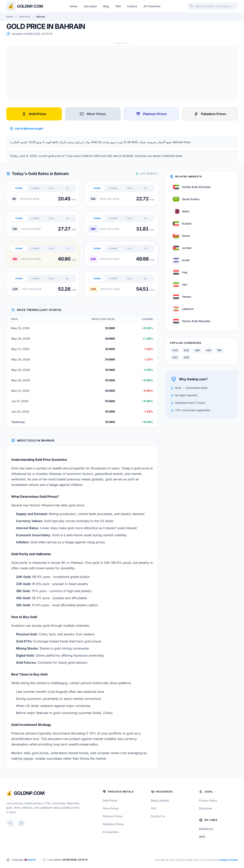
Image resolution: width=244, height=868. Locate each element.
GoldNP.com (29, 793)
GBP (197, 350)
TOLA (51, 188)
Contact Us (158, 816)
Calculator (90, 6)
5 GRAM (35, 188)
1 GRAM (19, 188)
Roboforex (206, 829)
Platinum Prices (151, 114)
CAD (175, 350)
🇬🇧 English (30, 860)
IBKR (202, 837)
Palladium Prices (210, 114)
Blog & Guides (160, 800)
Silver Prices (93, 114)
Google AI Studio (228, 860)
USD (175, 357)
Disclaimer (205, 808)
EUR (186, 350)
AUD (186, 357)
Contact (132, 6)
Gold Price (25, 17)
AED (209, 350)
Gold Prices (34, 114)
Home (73, 6)
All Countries (152, 6)
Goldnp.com (30, 6)
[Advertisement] (122, 73)
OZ (67, 188)
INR (219, 350)
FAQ (118, 6)
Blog (106, 6)
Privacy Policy (208, 800)
